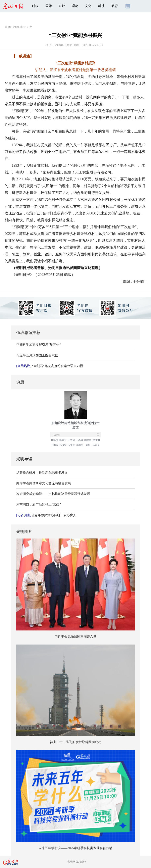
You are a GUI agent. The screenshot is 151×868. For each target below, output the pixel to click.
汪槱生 (80, 445)
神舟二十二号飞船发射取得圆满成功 (75, 742)
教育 (115, 6)
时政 (35, 6)
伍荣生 (71, 445)
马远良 (96, 445)
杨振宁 (63, 440)
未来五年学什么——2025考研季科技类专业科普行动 (75, 848)
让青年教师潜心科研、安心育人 (46, 515)
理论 (75, 6)
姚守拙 (96, 440)
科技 (101, 6)
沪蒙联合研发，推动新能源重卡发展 (42, 473)
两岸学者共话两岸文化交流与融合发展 (44, 483)
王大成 (71, 440)
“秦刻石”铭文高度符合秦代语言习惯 (50, 366)
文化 (88, 6)
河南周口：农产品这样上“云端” (39, 504)
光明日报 (18, 27)
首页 (7, 27)
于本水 (55, 445)
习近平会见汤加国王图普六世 (37, 355)
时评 (62, 6)
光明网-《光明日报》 (68, 45)
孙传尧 (63, 445)
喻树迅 (88, 440)
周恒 (88, 445)
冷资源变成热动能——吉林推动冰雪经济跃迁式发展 (53, 494)
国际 (49, 6)
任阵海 (55, 440)
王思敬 (80, 440)
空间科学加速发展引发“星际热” (39, 345)
